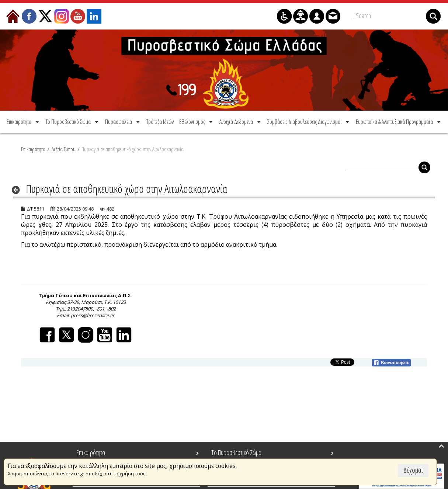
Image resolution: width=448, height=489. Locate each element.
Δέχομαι (413, 470)
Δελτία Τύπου (63, 149)
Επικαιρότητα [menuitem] (91, 452)
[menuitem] (23, 122)
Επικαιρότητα (33, 149)
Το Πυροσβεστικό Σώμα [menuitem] (236, 452)
